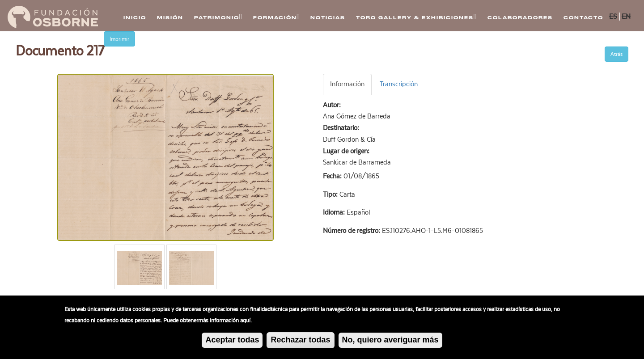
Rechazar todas (300, 341)
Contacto (583, 18)
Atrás (616, 54)
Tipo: (331, 194)
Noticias (328, 18)
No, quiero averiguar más (390, 340)
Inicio (135, 18)
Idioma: (335, 212)
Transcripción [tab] (399, 84)
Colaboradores (520, 18)
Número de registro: (352, 231)
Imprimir (119, 39)
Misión (170, 18)
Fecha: (333, 176)
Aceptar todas (232, 341)
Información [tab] (347, 84)
